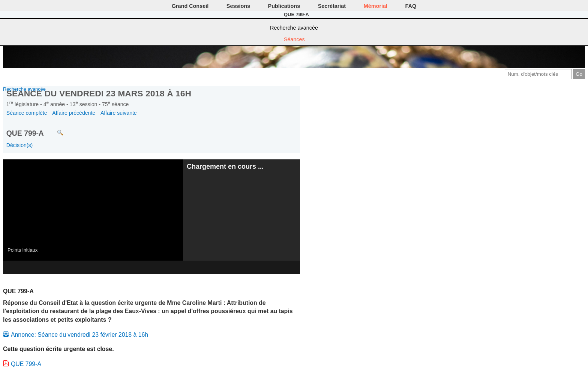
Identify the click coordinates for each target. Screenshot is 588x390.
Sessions (238, 6)
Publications (284, 6)
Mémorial (376, 6)
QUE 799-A (26, 364)
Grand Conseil (190, 6)
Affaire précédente (74, 113)
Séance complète (27, 113)
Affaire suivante (119, 113)
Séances (294, 39)
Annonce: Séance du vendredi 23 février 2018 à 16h (79, 335)
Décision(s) (19, 145)
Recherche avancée (294, 28)
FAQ (411, 6)
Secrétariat (332, 6)
